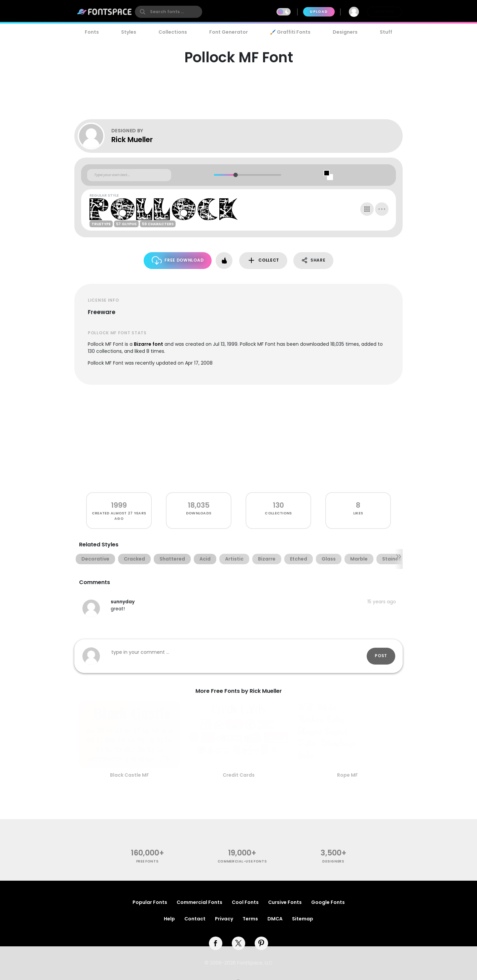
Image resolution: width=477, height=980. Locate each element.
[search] (169, 12)
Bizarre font (149, 344)
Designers (345, 32)
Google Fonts (328, 902)
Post (381, 656)
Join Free (384, 12)
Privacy (224, 919)
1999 (119, 505)
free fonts (148, 861)
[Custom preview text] (129, 175)
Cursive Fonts (285, 902)
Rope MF (347, 775)
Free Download (178, 260)
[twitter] (238, 943)
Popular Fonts (150, 902)
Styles (129, 32)
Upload (319, 12)
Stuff (386, 32)
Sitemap (303, 919)
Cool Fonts (245, 902)
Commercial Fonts (199, 902)
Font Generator (229, 32)
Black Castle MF (130, 775)
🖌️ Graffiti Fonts (290, 32)
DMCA (275, 919)
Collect (263, 260)
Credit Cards (239, 775)
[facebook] (216, 943)
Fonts (92, 32)
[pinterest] (261, 943)
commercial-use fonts (242, 861)
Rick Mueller (132, 140)
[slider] (235, 175)
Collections (173, 32)
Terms (250, 919)
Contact (195, 919)
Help (169, 919)
